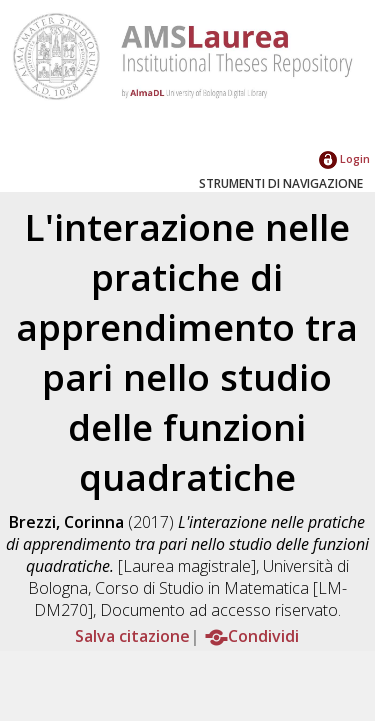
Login (344, 158)
